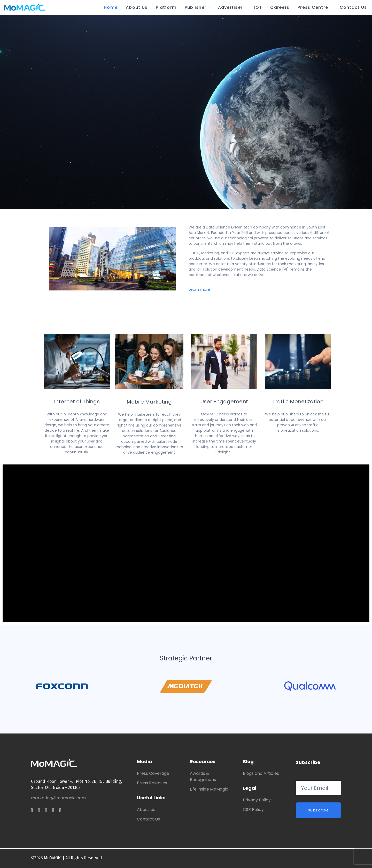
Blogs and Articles (261, 773)
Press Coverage (153, 773)
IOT (258, 7)
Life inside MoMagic (209, 789)
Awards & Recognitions (203, 776)
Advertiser (230, 7)
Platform (166, 7)
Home (111, 7)
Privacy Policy (257, 800)
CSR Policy (253, 810)
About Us (137, 7)
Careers (280, 7)
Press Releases (152, 783)
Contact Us (353, 7)
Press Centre (313, 7)
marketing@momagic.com (58, 798)
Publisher (196, 7)
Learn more (199, 289)
